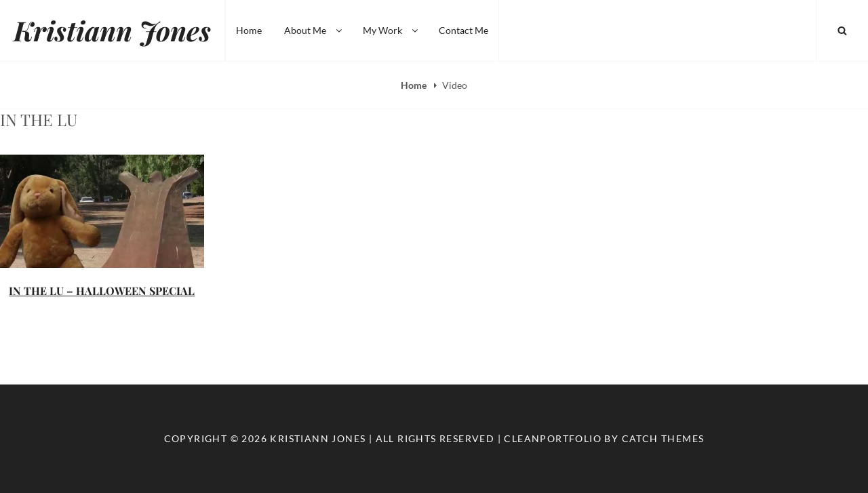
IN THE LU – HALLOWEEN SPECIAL (102, 291)
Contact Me (463, 30)
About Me (314, 30)
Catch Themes (663, 438)
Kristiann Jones (112, 30)
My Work (391, 30)
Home (249, 30)
